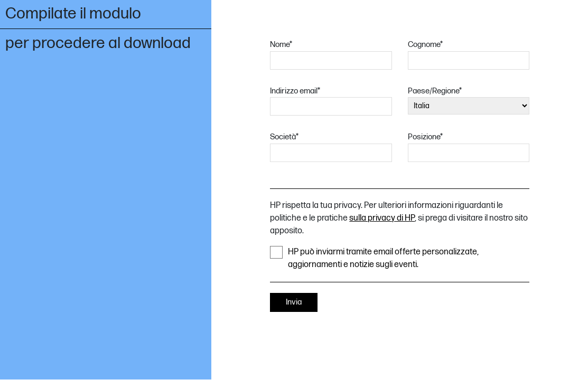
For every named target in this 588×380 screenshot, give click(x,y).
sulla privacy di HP (382, 218)
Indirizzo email (295, 91)
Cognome (425, 45)
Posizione (425, 137)
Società (284, 137)
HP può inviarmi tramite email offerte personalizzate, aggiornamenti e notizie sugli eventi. (374, 258)
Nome (281, 45)
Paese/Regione (435, 91)
